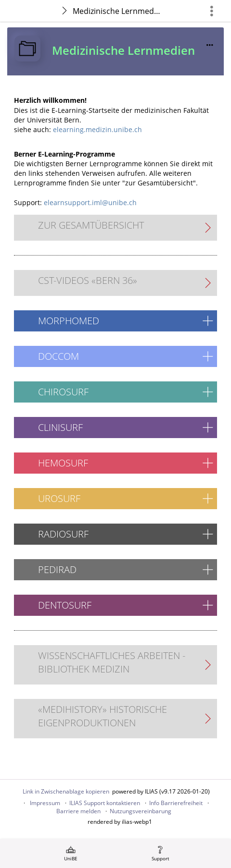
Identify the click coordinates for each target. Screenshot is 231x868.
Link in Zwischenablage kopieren (66, 791)
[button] (115, 321)
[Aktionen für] (210, 45)
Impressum (45, 803)
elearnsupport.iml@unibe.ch (90, 202)
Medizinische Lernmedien (118, 11)
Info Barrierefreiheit (176, 803)
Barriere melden (78, 811)
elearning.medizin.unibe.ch (97, 129)
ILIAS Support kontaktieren (105, 803)
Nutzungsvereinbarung (141, 811)
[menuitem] (71, 854)
